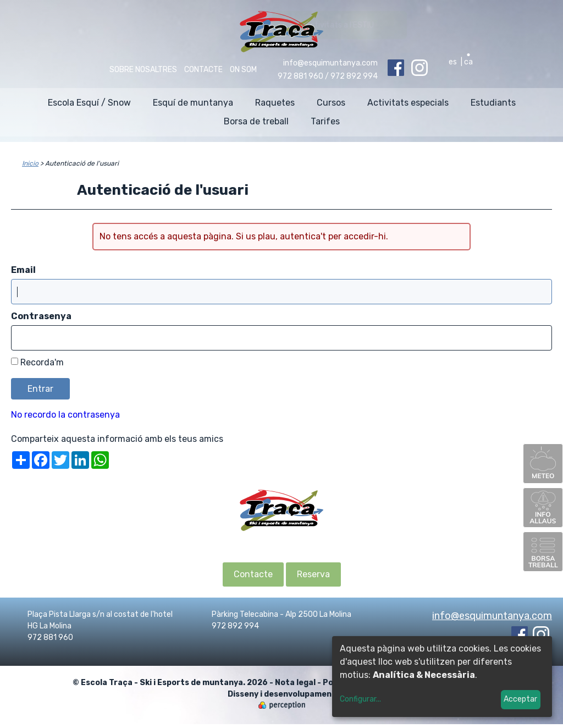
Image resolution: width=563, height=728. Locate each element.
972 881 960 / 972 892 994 (328, 76)
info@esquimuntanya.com (330, 63)
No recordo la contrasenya (65, 415)
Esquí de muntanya (193, 103)
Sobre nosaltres (143, 70)
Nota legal (295, 683)
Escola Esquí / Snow (89, 103)
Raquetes (275, 103)
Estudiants (493, 103)
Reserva (313, 574)
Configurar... (360, 699)
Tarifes (325, 121)
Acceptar (520, 699)
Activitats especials (408, 103)
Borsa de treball (256, 121)
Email (23, 270)
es (453, 62)
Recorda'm (42, 362)
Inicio (30, 163)
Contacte (203, 70)
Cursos (331, 103)
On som (243, 70)
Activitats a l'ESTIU (485, 25)
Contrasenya (41, 316)
